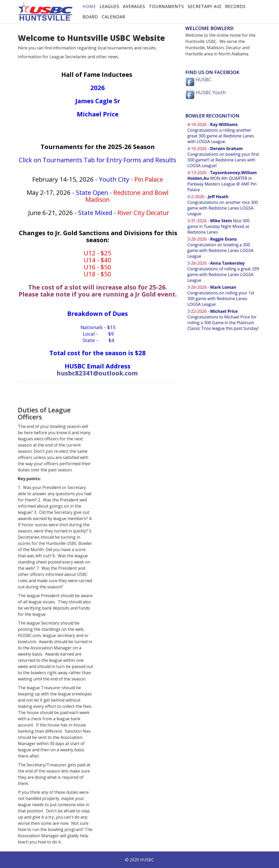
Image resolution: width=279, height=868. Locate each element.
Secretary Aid (205, 6)
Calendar (113, 17)
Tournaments (166, 6)
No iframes (223, 232)
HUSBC (203, 79)
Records (235, 6)
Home (89, 6)
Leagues (109, 6)
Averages (134, 6)
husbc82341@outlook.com (97, 373)
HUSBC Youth (211, 92)
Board (90, 17)
